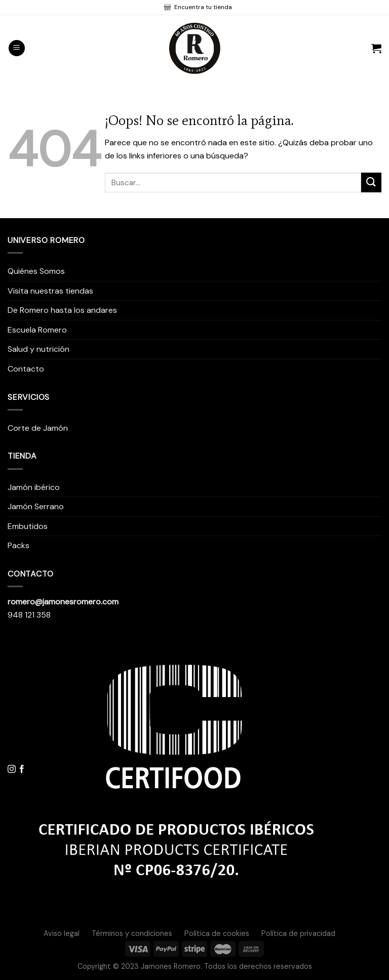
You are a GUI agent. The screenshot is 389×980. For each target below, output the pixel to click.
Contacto (26, 369)
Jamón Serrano (36, 506)
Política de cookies (217, 933)
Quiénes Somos (36, 271)
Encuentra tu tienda (202, 7)
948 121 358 (29, 615)
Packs (18, 545)
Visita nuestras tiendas (50, 291)
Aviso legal (62, 933)
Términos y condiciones (132, 933)
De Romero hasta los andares (62, 310)
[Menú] (17, 48)
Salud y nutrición (38, 349)
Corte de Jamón (38, 428)
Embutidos (28, 526)
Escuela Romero (37, 330)
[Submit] (371, 182)
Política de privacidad (298, 933)
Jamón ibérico (34, 487)
